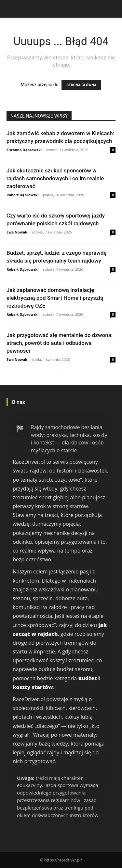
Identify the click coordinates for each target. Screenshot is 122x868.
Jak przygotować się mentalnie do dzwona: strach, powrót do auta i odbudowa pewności (60, 343)
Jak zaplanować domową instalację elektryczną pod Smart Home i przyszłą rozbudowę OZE (55, 298)
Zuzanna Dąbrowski (24, 150)
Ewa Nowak (17, 232)
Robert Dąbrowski (23, 195)
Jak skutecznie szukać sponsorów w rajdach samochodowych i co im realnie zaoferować (55, 178)
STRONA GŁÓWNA (81, 85)
